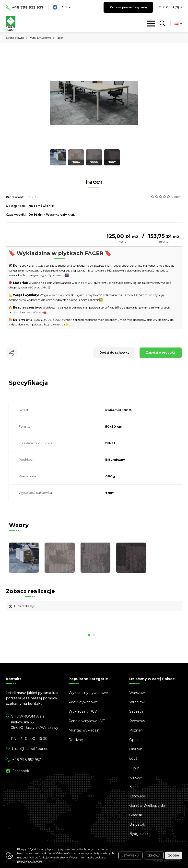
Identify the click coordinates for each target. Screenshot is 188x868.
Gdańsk (136, 815)
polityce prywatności (30, 862)
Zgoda (174, 856)
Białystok (137, 824)
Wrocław (137, 702)
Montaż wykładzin (84, 730)
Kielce (134, 787)
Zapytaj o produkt (160, 353)
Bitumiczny (115, 459)
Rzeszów (137, 721)
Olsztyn (136, 749)
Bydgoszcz (139, 834)
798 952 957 (28, 7)
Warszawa (138, 693)
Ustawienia (130, 856)
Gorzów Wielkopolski (147, 806)
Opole (134, 740)
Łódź (133, 758)
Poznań (136, 730)
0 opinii (177, 197)
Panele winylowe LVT (87, 721)
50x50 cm (114, 426)
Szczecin (137, 711)
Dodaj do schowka (114, 353)
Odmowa (154, 856)
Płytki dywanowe (83, 702)
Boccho (34, 197)
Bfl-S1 (110, 443)
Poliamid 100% (118, 410)
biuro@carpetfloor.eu (30, 749)
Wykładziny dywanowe (88, 693)
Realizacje (77, 740)
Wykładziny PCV (83, 711)
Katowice (137, 796)
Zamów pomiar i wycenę (127, 7)
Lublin (134, 768)
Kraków (135, 777)
